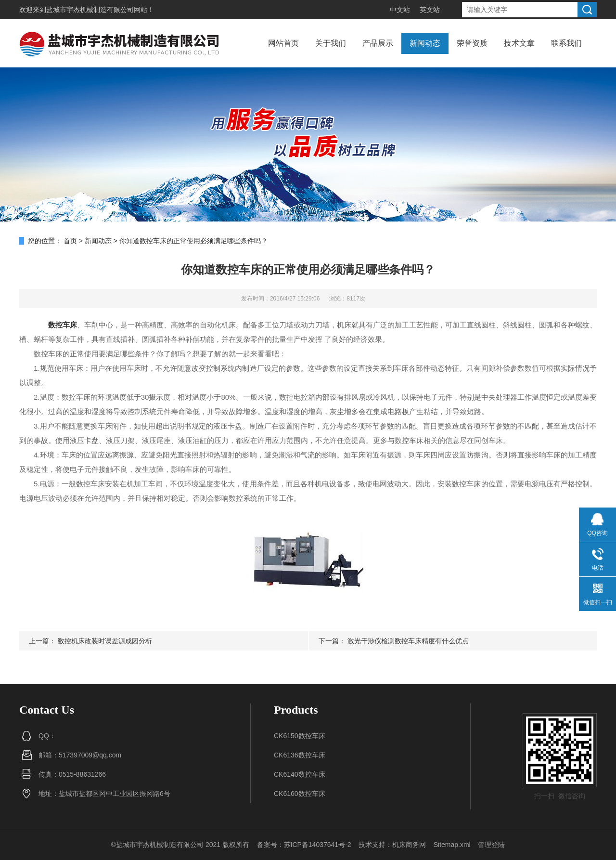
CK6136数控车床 (300, 755)
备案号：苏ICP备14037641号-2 (304, 845)
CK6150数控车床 (300, 736)
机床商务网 (409, 845)
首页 (70, 241)
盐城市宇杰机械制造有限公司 (90, 10)
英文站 (430, 10)
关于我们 (331, 43)
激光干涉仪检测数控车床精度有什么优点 (408, 641)
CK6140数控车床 (300, 774)
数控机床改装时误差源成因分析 (105, 641)
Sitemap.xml (452, 845)
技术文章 (519, 43)
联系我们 (566, 43)
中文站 (400, 10)
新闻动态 (425, 43)
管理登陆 (491, 845)
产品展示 (378, 43)
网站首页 (283, 43)
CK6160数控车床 (300, 794)
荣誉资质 (472, 43)
